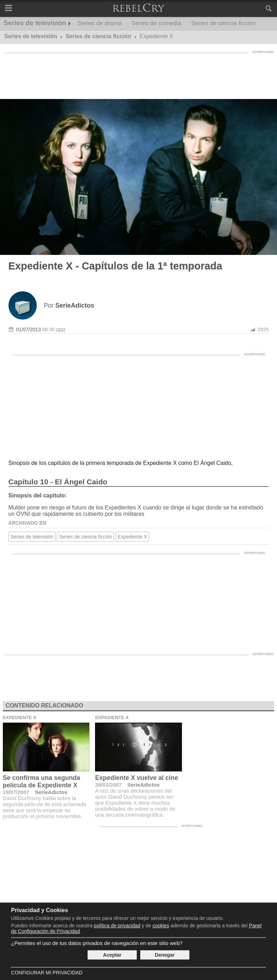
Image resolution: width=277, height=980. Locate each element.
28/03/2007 (108, 785)
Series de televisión (35, 23)
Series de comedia (156, 23)
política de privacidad (117, 926)
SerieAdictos (51, 792)
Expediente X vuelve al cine (137, 778)
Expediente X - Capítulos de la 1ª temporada (115, 266)
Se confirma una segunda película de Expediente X (42, 781)
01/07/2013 (29, 329)
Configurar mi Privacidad (47, 973)
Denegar (165, 955)
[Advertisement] (138, 72)
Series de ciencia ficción (223, 23)
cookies (161, 926)
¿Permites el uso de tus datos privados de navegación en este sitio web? (97, 943)
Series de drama (99, 23)
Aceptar (112, 955)
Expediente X (132, 537)
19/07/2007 (16, 792)
